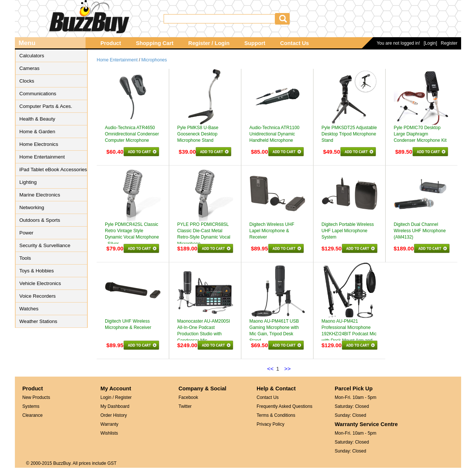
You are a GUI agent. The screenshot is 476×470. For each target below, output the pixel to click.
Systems (31, 406)
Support (255, 43)
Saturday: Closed (352, 406)
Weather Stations (38, 321)
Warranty (109, 424)
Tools (25, 258)
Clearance (33, 415)
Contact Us (294, 43)
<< (270, 369)
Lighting (28, 182)
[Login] (430, 43)
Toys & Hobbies (37, 271)
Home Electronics (39, 144)
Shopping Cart (155, 43)
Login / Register (116, 397)
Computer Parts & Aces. (46, 106)
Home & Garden (37, 132)
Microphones (154, 60)
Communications (38, 94)
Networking (32, 207)
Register (449, 43)
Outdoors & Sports (40, 220)
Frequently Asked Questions (284, 406)
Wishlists (109, 433)
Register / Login (209, 43)
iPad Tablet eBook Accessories (53, 170)
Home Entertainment (42, 157)
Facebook (188, 397)
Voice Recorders (38, 296)
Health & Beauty (37, 119)
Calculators (32, 56)
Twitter (185, 406)
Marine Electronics (40, 195)
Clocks (27, 81)
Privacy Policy (271, 424)
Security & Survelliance (45, 245)
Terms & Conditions (276, 415)
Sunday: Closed (350, 415)
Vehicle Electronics (40, 283)
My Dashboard (115, 406)
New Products (36, 397)
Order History (114, 415)
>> (287, 369)
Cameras (29, 68)
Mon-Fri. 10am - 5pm (356, 397)
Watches (29, 309)
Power (26, 233)
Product (111, 43)
